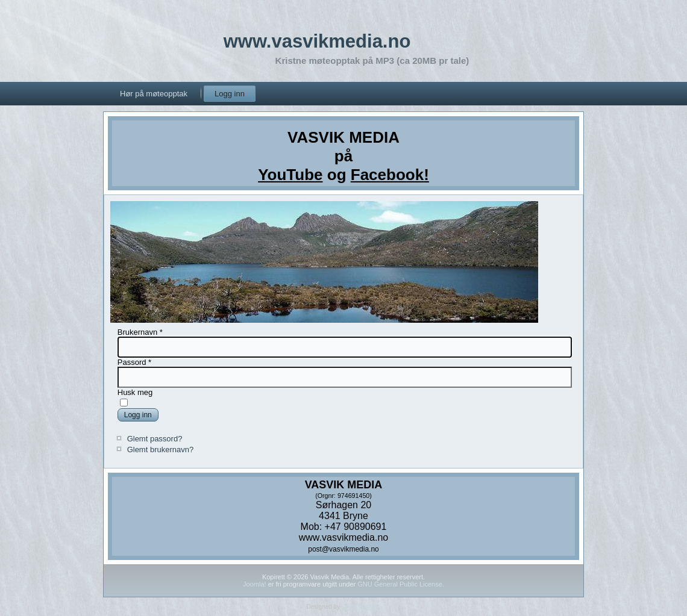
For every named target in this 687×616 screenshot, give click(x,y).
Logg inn (230, 94)
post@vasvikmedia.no (343, 549)
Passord (134, 362)
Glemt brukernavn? (161, 450)
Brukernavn (140, 332)
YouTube (290, 175)
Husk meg (135, 392)
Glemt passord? (155, 439)
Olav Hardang (360, 607)
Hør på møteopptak (154, 94)
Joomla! (255, 584)
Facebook (387, 175)
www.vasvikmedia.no (317, 41)
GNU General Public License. (401, 584)
